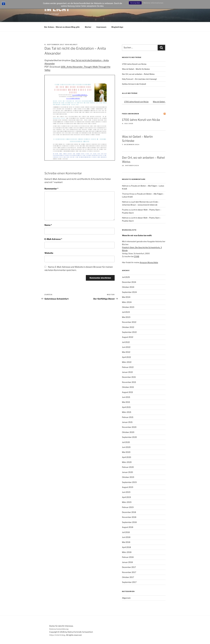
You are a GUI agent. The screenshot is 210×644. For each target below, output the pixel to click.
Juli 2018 (126, 532)
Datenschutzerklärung (59, 629)
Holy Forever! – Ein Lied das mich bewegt (139, 79)
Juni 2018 (126, 537)
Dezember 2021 (129, 377)
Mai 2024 (126, 297)
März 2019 (127, 502)
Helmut (74, 45)
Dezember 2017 (129, 567)
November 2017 (129, 572)
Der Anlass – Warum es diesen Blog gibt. (62, 27)
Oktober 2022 (128, 327)
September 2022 (129, 332)
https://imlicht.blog (57, 635)
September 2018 (129, 522)
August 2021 (127, 392)
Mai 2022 (126, 352)
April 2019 (126, 497)
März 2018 (127, 552)
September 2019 (129, 482)
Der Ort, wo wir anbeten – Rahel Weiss (138, 74)
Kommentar (51, 189)
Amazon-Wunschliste (149, 262)
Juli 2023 (126, 312)
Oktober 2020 (128, 432)
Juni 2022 (126, 347)
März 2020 (127, 462)
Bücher (88, 27)
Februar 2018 (128, 557)
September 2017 (129, 582)
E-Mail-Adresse (53, 239)
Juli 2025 (126, 277)
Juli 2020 (126, 442)
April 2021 (126, 407)
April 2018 (126, 547)
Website (49, 253)
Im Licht (57, 9)
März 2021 (127, 412)
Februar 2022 (128, 367)
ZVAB (137, 256)
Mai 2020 (126, 452)
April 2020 (127, 457)
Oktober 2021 (128, 387)
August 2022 (128, 337)
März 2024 (127, 302)
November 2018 (129, 517)
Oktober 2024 (128, 287)
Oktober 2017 (128, 577)
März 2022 (127, 362)
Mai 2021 (126, 402)
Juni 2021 (126, 397)
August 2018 (128, 527)
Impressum (101, 27)
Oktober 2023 (128, 307)
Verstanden (135, 3)
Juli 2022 (126, 342)
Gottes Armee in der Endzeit (134, 84)
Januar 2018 (127, 562)
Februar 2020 (128, 467)
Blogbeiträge (117, 27)
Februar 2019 (128, 507)
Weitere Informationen (153, 3)
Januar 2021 (127, 422)
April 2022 (126, 357)
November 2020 (129, 427)
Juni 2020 (126, 447)
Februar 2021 (128, 417)
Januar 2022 (127, 372)
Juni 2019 (126, 492)
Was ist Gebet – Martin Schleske (136, 69)
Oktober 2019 (128, 477)
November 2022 (129, 322)
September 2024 (129, 292)
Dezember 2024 (129, 282)
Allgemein (126, 598)
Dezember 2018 (129, 512)
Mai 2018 (126, 542)
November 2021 (129, 382)
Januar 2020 (127, 472)
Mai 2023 (126, 317)
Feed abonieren (131, 114)
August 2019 (128, 487)
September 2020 (129, 437)
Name (48, 225)
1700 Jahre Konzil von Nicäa (134, 64)
